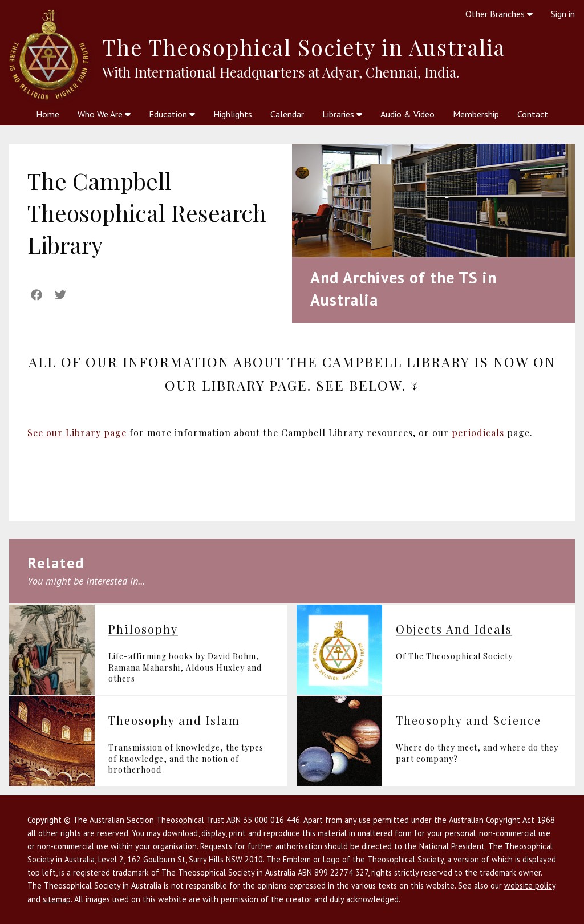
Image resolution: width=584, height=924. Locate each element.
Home (48, 114)
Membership (476, 114)
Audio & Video (407, 114)
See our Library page (77, 433)
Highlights (233, 114)
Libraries (342, 114)
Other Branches (499, 14)
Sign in (563, 14)
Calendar (287, 114)
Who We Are (104, 114)
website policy (530, 886)
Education (172, 114)
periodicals (478, 433)
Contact (533, 114)
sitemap (57, 899)
